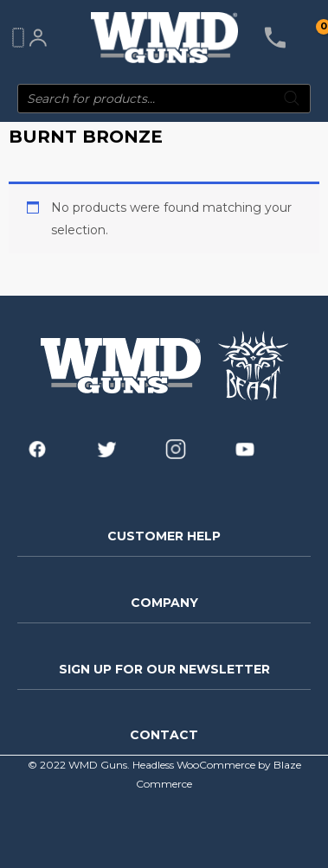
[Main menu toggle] (17, 38)
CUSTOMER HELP (164, 536)
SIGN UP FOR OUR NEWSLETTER (164, 669)
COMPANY (164, 603)
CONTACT (164, 735)
